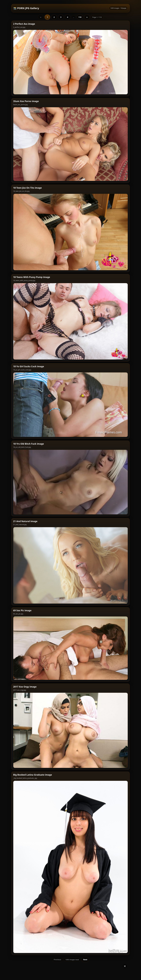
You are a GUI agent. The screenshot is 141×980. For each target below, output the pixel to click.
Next (85, 914)
